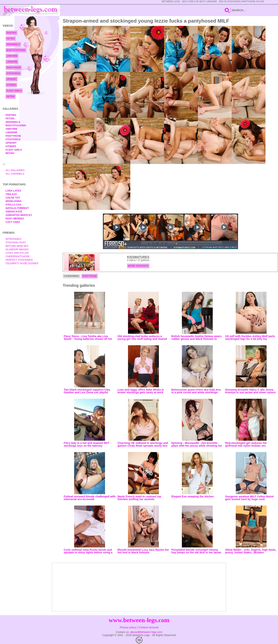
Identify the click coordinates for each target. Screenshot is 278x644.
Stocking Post (16, 242)
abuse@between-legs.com (146, 632)
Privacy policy (128, 627)
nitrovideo (13, 239)
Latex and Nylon (17, 253)
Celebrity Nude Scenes (22, 263)
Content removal (148, 627)
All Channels (15, 174)
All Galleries (15, 170)
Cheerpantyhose (18, 256)
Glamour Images (17, 249)
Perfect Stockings (19, 260)
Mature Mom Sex (17, 246)
